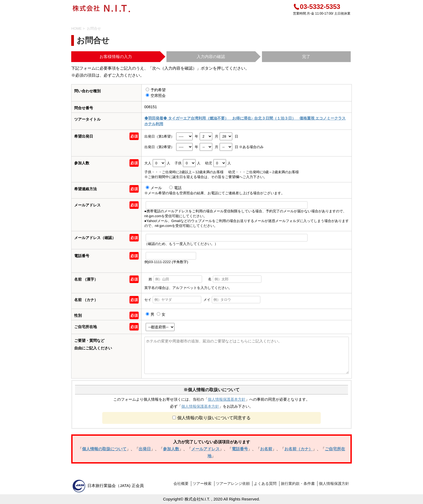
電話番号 (240, 449)
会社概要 (181, 483)
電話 (175, 188)
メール (154, 188)
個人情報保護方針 (334, 483)
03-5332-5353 (317, 7)
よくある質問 (265, 483)
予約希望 (156, 90)
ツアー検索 (202, 483)
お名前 (266, 449)
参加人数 (171, 449)
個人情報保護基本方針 (227, 399)
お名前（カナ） (299, 449)
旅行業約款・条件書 (298, 483)
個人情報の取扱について (104, 449)
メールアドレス (205, 449)
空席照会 (156, 96)
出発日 (145, 449)
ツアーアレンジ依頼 (233, 483)
